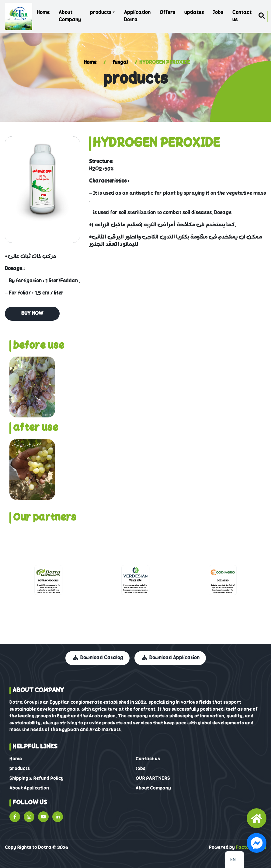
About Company (70, 16)
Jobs (218, 13)
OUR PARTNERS (153, 779)
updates (194, 13)
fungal (120, 63)
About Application (29, 788)
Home (43, 13)
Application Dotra (137, 16)
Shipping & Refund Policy (36, 779)
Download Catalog (98, 658)
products (101, 13)
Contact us (242, 16)
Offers (167, 13)
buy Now (32, 314)
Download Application (171, 658)
